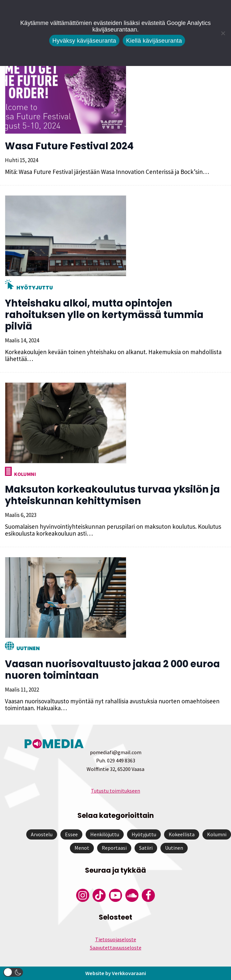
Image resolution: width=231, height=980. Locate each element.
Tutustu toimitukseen (115, 791)
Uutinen (28, 648)
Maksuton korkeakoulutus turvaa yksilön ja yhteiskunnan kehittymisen (112, 495)
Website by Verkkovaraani (115, 973)
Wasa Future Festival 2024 (69, 146)
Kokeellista (182, 834)
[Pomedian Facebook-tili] (148, 895)
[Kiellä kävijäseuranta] (223, 33)
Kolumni (25, 474)
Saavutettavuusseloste (116, 948)
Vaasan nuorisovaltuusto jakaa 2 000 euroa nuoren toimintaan (112, 670)
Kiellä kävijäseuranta (154, 41)
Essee (71, 834)
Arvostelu (42, 834)
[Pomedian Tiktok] (99, 895)
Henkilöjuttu (105, 834)
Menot (82, 848)
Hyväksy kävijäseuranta (84, 41)
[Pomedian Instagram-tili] (83, 895)
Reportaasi (114, 848)
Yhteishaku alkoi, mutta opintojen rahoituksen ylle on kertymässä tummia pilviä (104, 315)
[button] (13, 972)
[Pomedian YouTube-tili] (115, 895)
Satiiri (146, 848)
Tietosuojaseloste (116, 939)
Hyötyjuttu (35, 288)
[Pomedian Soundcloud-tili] (132, 895)
